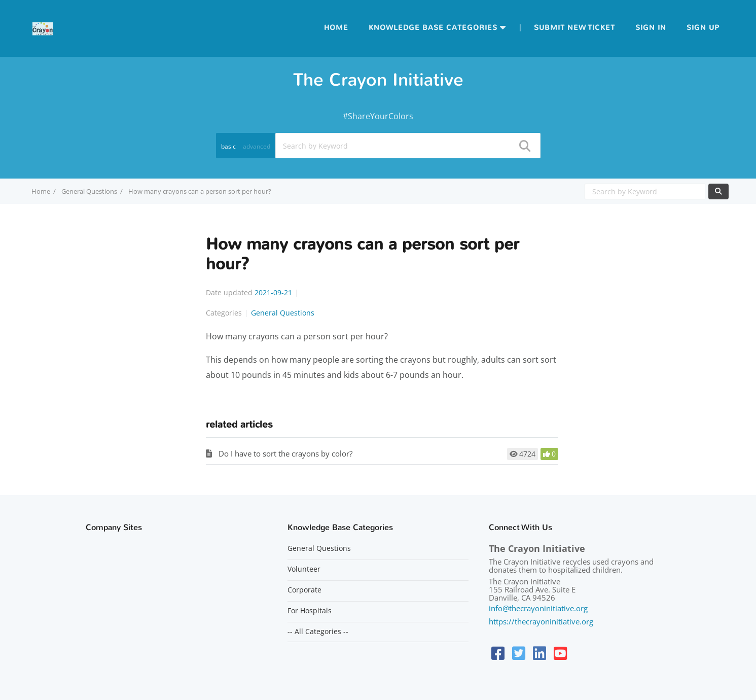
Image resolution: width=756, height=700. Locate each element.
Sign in (651, 28)
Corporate (304, 590)
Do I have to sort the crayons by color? (285, 453)
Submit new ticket (574, 28)
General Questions (89, 191)
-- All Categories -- (318, 632)
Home (336, 28)
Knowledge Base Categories (433, 28)
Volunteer (304, 569)
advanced (257, 146)
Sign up (703, 28)
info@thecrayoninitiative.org (538, 608)
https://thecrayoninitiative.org (541, 621)
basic (228, 146)
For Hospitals (310, 611)
